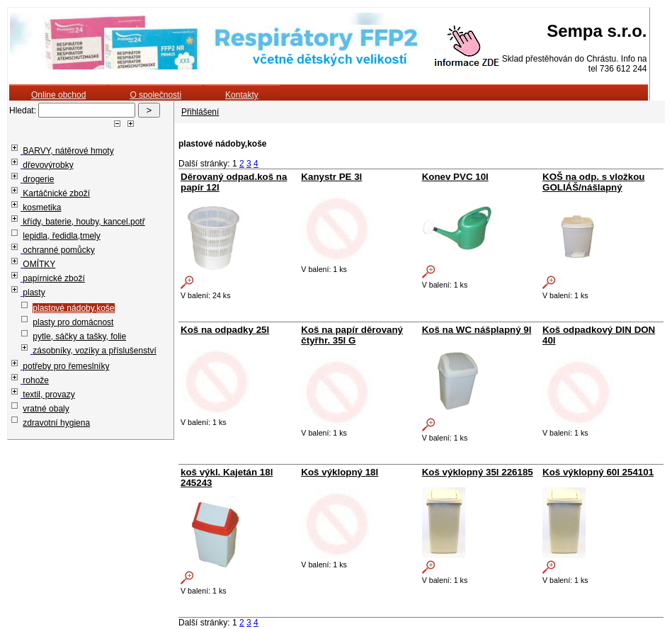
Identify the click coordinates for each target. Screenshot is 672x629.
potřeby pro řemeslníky (66, 366)
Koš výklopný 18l (340, 472)
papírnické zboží (53, 278)
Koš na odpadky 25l (225, 330)
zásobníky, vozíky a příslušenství (95, 351)
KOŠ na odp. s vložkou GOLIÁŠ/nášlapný (593, 182)
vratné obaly (46, 409)
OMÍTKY (39, 264)
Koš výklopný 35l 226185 (478, 472)
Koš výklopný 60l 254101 (598, 472)
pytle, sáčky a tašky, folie (79, 336)
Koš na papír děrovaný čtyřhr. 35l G (352, 335)
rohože (36, 380)
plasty (34, 293)
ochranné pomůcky (58, 250)
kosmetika (42, 208)
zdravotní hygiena (56, 423)
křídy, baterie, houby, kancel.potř (84, 222)
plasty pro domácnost (73, 322)
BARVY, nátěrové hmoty (68, 151)
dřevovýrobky (48, 165)
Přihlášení (200, 112)
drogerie (38, 179)
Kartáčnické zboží (56, 193)
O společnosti (155, 95)
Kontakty (242, 95)
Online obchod (58, 95)
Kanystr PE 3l (331, 177)
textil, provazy (49, 395)
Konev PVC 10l (455, 177)
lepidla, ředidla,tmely (61, 236)
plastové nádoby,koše (73, 308)
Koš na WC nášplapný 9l (477, 330)
